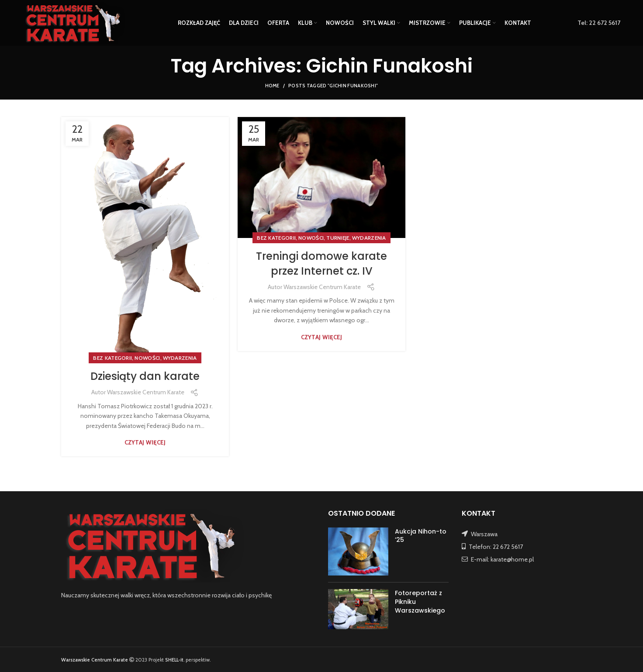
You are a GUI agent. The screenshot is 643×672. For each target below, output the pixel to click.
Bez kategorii (112, 358)
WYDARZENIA (180, 358)
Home (272, 86)
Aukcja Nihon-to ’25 (421, 536)
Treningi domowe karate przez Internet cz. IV (321, 264)
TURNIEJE (338, 238)
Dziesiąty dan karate (145, 376)
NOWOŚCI (147, 358)
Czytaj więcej (145, 443)
